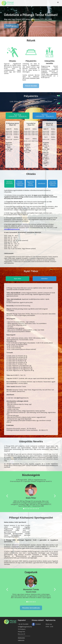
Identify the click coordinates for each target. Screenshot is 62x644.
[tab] (18, 116)
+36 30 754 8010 (23, 624)
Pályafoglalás (11, 26)
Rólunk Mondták (31, 86)
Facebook (38, 624)
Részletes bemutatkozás (31, 608)
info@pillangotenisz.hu (25, 627)
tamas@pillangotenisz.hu (12, 229)
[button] (58, 2)
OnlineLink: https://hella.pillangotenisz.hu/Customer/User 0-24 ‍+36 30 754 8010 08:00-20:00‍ (31, 104)
